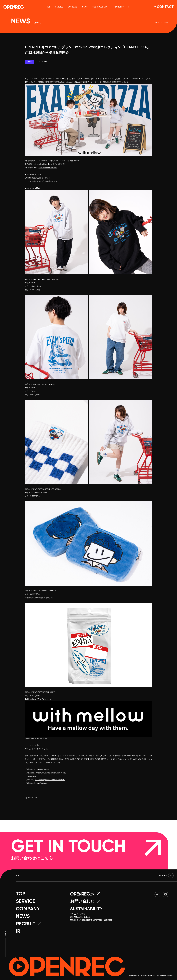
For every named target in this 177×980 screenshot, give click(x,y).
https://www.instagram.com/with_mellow (51, 773)
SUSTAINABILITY (86, 909)
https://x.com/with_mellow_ (40, 769)
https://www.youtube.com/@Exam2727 (50, 780)
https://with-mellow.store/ (48, 168)
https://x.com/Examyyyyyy (39, 783)
